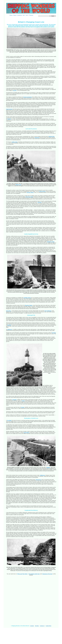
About (15, 15)
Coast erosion (9, 109)
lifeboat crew (18, 185)
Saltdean (48, 468)
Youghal (9, 119)
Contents (20, 15)
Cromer (23, 407)
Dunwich (54, 333)
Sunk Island (26, 432)
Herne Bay (8, 311)
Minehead (37, 138)
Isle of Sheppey (48, 311)
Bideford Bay (52, 136)
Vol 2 (27, 15)
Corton (23, 401)
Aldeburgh (10, 329)
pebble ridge (14, 142)
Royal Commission (28, 97)
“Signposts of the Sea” (47, 574)
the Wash (9, 420)
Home (11, 15)
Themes (31, 15)
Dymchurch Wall (29, 197)
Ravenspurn (38, 480)
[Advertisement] (16, 631)
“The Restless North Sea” (34, 574)
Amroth (15, 90)
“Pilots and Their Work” (22, 574)
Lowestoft (14, 400)
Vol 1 (24, 15)
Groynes (40, 202)
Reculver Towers (29, 305)
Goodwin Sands (27, 298)
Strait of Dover (42, 191)
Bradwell (9, 325)
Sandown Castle (51, 242)
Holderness (42, 475)
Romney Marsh (30, 192)
